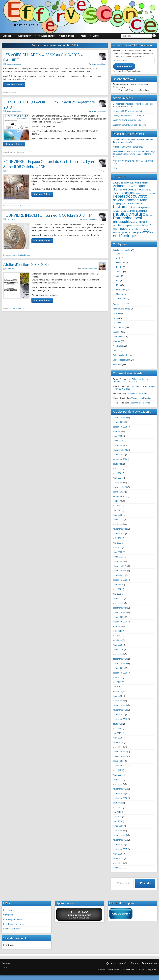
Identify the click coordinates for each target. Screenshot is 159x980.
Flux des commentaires (14, 924)
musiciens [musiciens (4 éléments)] (141, 211)
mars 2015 (118, 854)
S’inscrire (145, 883)
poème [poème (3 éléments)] (135, 222)
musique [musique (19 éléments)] (122, 214)
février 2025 (118, 441)
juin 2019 (117, 682)
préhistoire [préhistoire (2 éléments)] (131, 226)
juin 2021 (117, 589)
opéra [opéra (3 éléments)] (149, 215)
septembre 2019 (120, 673)
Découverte (11, 171)
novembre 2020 (120, 612)
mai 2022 (117, 543)
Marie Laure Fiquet (99, 64)
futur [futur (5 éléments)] (139, 203)
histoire (15, 206)
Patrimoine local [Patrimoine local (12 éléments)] (127, 218)
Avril (118, 258)
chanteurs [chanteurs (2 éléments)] (140, 193)
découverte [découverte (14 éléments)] (136, 196)
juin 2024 (117, 473)
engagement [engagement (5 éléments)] (121, 203)
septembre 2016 (120, 798)
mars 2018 (118, 738)
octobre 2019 (119, 668)
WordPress (114, 970)
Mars (119, 285)
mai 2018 (117, 733)
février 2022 (118, 557)
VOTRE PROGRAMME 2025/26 (127, 120)
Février (119, 267)
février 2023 (118, 520)
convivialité (16, 308)
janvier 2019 (118, 701)
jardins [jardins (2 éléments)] (145, 208)
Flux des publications (13, 919)
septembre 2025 (120, 427)
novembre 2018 (120, 710)
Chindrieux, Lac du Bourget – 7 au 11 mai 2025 (131, 381)
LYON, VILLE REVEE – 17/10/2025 (129, 116)
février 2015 (118, 858)
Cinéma (116, 313)
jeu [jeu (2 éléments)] (149, 208)
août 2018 (117, 724)
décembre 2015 (120, 835)
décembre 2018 (120, 705)
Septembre (121, 299)
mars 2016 (118, 821)
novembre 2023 (120, 487)
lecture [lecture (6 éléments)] (118, 211)
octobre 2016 (119, 794)
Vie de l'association (121, 360)
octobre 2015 (119, 845)
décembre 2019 (120, 659)
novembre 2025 (120, 418)
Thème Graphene (129, 970)
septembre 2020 (120, 622)
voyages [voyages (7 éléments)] (135, 232)
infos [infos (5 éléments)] (132, 207)
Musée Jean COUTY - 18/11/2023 (128, 147)
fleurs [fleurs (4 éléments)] (133, 203)
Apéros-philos (119, 304)
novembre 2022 (120, 529)
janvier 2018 (118, 747)
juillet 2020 (118, 631)
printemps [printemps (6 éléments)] (120, 225)
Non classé (11, 269)
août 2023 (117, 501)
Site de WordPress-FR (13, 929)
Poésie (116, 351)
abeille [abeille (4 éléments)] (117, 183)
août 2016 (117, 803)
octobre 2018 (119, 715)
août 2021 (117, 585)
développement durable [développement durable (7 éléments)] (130, 200)
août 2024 (117, 464)
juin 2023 (117, 506)
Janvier (119, 272)
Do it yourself (119, 327)
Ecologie (117, 332)
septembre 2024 (120, 459)
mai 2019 (117, 687)
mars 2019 (118, 696)
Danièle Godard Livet (89, 269)
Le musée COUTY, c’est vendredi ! (128, 111)
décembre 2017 (120, 752)
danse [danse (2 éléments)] (146, 193)
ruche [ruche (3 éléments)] (131, 229)
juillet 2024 (118, 469)
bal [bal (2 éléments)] (132, 186)
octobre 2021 (119, 575)
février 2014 (118, 868)
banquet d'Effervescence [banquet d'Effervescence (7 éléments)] (129, 188)
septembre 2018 (120, 719)
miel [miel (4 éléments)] (133, 211)
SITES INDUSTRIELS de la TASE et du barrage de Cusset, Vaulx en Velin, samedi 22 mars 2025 (134, 154)
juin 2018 (117, 729)
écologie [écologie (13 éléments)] (128, 236)
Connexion (8, 915)
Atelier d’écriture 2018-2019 (26, 264)
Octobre (120, 294)
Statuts (134, 963)
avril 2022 (117, 548)
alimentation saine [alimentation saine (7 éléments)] (134, 182)
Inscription (8, 910)
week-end (117, 365)
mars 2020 (118, 645)
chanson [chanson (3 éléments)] (117, 193)
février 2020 (118, 650)
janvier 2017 (118, 784)
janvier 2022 (118, 561)
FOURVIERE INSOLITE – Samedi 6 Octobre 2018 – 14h (49, 215)
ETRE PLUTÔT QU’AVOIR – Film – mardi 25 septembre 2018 (49, 105)
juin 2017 (117, 770)
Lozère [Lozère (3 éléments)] (126, 211)
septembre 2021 (120, 580)
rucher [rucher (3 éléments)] (147, 229)
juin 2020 (117, 636)
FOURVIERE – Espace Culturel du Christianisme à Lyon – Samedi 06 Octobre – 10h (50, 164)
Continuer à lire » (14, 85)
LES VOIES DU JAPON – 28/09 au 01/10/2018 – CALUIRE (43, 57)
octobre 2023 (119, 492)
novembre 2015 (120, 840)
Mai (118, 281)
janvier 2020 (118, 654)
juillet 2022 (118, 538)
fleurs (14, 92)
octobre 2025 (119, 422)
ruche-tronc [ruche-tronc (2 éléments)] (138, 229)
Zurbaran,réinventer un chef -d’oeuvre (130, 125)
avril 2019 (117, 691)
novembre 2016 (120, 789)
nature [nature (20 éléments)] (139, 214)
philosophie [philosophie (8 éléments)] (122, 222)
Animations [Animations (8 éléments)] (122, 186)
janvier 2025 (118, 445)
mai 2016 (117, 812)
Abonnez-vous (124, 66)
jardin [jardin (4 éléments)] (139, 207)
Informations (118, 337)
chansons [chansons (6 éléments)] (129, 193)
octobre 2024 (119, 455)
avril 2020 (117, 640)
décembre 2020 (120, 608)
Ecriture (24, 308)
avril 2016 (117, 817)
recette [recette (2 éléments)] (139, 226)
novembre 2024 (120, 450)
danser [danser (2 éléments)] (152, 193)
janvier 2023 (118, 524)
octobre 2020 (119, 617)
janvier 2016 (118, 831)
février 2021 (118, 599)
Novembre (121, 290)
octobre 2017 (119, 761)
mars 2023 (118, 515)
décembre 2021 (120, 566)
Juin (118, 276)
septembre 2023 (120, 496)
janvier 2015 (118, 863)
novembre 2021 (120, 571)
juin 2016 (117, 807)
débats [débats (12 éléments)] (119, 196)
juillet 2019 (118, 677)
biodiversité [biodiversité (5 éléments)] (144, 189)
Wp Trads (152, 970)
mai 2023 (117, 510)
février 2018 (118, 742)
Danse (116, 318)
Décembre (121, 263)
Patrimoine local (24, 206)
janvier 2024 (118, 483)
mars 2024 (118, 478)
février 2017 (118, 780)
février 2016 (118, 826)
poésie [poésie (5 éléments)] (143, 222)
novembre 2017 (120, 756)
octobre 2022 (119, 534)
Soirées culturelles (121, 355)
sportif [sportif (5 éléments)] (124, 232)
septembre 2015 (120, 849)
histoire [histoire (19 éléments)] (121, 207)
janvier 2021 (118, 603)
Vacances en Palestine (137, 394)
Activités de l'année (121, 250)
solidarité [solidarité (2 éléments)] (117, 233)
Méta (115, 168)
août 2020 (117, 626)
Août (118, 254)
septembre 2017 (120, 766)
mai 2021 (117, 594)
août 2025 (117, 431)
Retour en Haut (149, 963)
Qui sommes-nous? (116, 963)
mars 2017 (118, 775)
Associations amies (14, 64)
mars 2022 (118, 552)
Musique (117, 341)
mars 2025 (118, 436)
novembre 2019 (120, 664)
